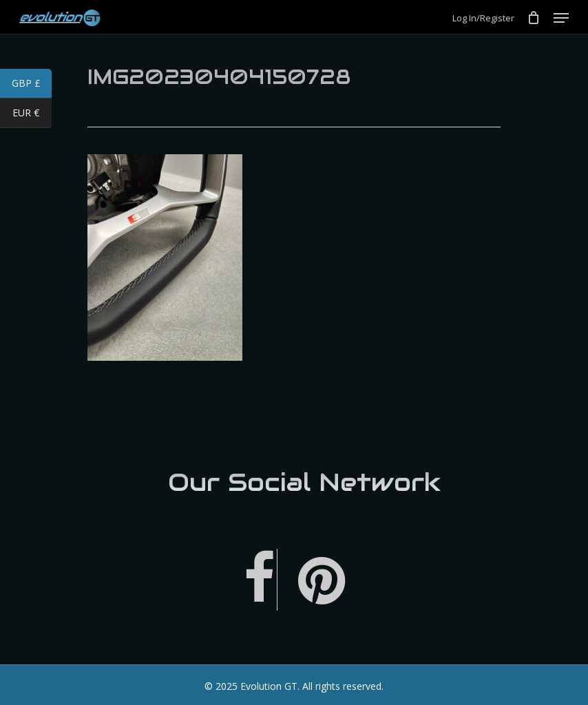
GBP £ (32, 85)
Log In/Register (483, 18)
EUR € (32, 114)
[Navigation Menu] (561, 18)
